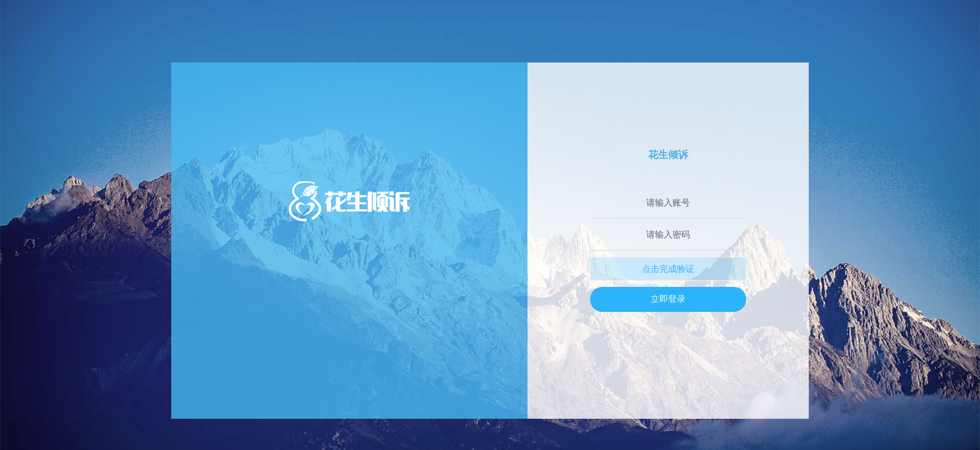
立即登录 (668, 299)
